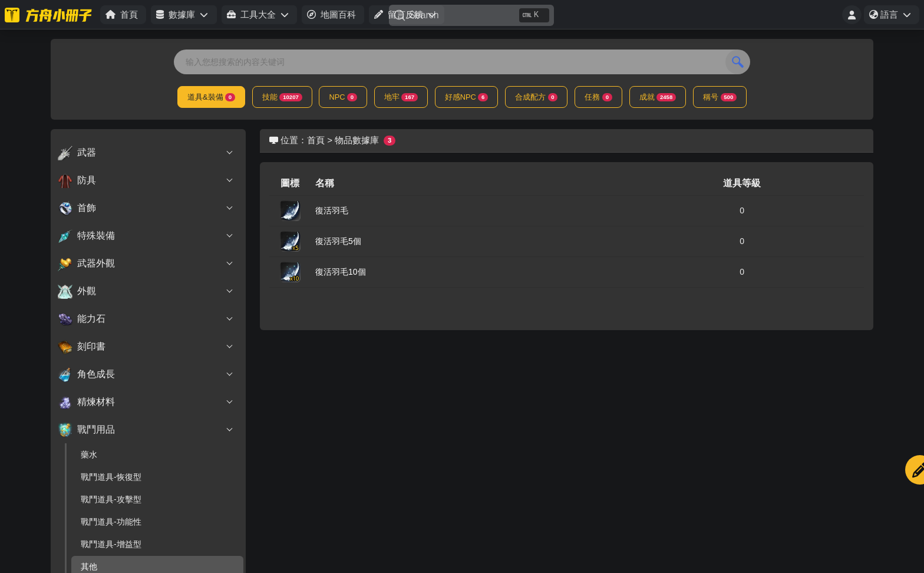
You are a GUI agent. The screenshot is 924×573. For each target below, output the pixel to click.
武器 (146, 153)
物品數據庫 (357, 140)
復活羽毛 (332, 210)
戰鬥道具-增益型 (111, 544)
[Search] (471, 15)
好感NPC (466, 97)
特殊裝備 (146, 236)
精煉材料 (146, 402)
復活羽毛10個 (341, 272)
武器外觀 (146, 264)
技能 (282, 97)
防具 (146, 180)
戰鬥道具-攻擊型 (111, 499)
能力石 (146, 319)
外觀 (146, 291)
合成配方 (536, 97)
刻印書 (146, 347)
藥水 (89, 455)
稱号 (720, 97)
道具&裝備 (211, 97)
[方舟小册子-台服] (50, 15)
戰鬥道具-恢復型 (111, 477)
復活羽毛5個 (338, 241)
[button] (184, 15)
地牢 (401, 97)
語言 (894, 17)
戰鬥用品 (146, 430)
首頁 (316, 140)
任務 (598, 97)
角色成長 (146, 374)
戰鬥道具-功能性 (111, 522)
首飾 (146, 208)
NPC (343, 97)
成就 (658, 97)
